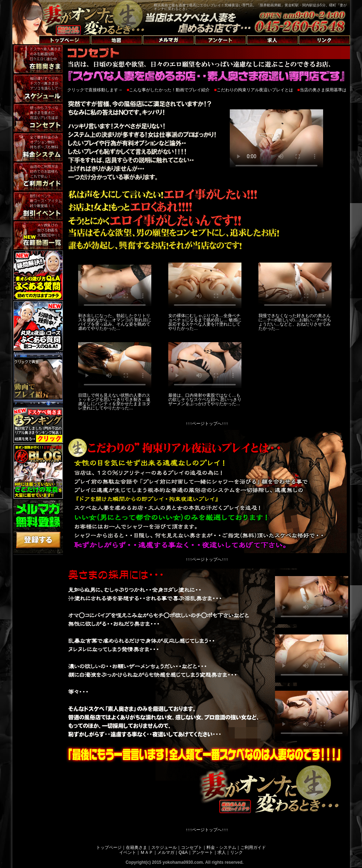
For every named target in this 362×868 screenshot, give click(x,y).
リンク (237, 852)
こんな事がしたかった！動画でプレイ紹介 (169, 90)
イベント (128, 852)
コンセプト (192, 847)
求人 (222, 852)
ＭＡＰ (147, 852)
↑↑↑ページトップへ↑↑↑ (207, 424)
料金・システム (221, 847)
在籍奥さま (136, 847)
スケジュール (164, 847)
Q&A (183, 852)
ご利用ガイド (253, 847)
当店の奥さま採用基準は (323, 90)
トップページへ (31, 32)
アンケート (203, 852)
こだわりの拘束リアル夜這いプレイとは (255, 90)
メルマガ (166, 852)
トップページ (109, 847)
